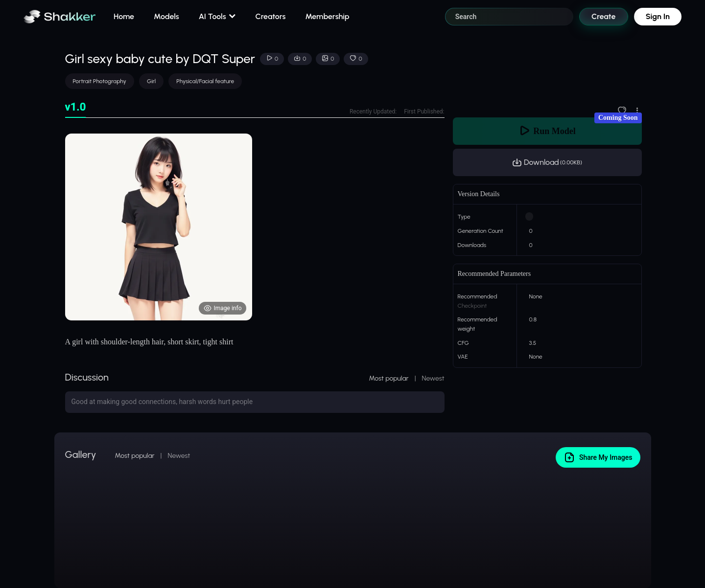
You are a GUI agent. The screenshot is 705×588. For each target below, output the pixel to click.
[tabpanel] (255, 227)
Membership (327, 16)
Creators (271, 16)
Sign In (658, 16)
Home (124, 16)
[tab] (76, 107)
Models (166, 16)
